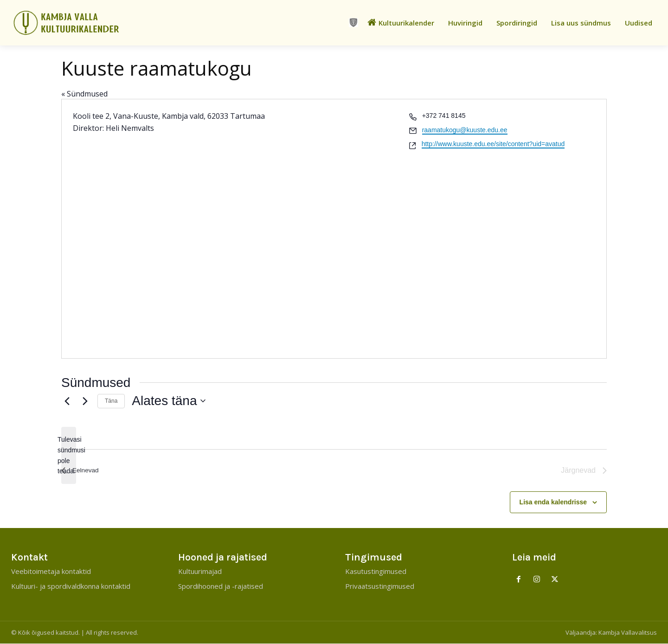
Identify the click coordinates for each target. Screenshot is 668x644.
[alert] (69, 455)
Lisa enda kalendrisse (553, 502)
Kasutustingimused (376, 572)
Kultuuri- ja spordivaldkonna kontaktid (71, 586)
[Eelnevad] (67, 401)
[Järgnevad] (85, 401)
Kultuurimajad (200, 572)
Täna (111, 401)
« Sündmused (84, 94)
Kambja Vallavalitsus (628, 633)
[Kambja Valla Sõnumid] (83, 23)
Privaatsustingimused (380, 586)
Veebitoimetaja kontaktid (51, 572)
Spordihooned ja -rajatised (221, 586)
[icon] (353, 23)
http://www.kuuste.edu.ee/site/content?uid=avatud (493, 144)
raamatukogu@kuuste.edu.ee (465, 130)
